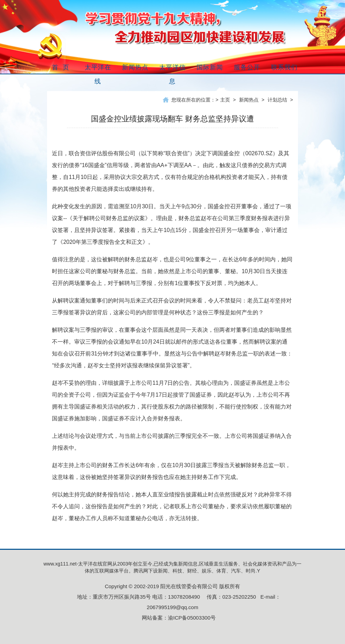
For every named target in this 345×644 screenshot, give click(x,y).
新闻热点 (249, 100)
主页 (225, 100)
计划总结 (277, 100)
